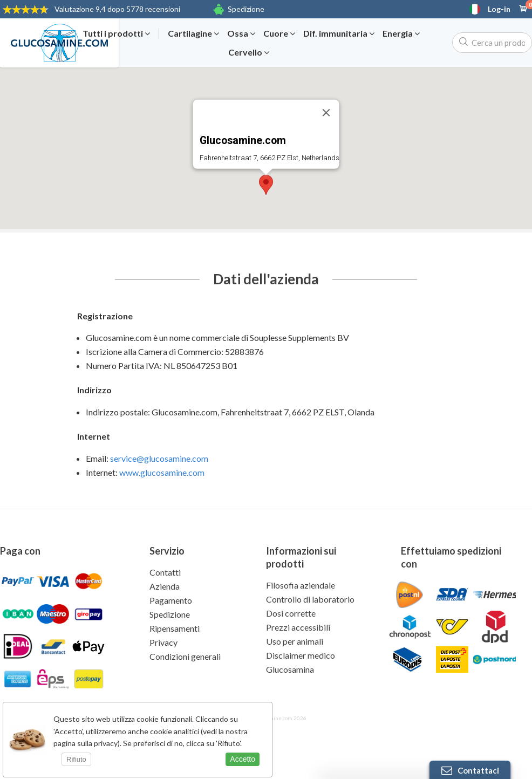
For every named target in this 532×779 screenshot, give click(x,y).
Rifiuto (76, 759)
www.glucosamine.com (162, 472)
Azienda (165, 586)
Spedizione (246, 9)
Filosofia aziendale (301, 585)
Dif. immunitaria (339, 33)
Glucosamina (290, 669)
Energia (401, 33)
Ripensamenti (175, 628)
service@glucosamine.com (159, 458)
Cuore (279, 33)
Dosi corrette (291, 613)
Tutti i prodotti (116, 33)
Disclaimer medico (301, 655)
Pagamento (171, 600)
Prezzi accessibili (298, 627)
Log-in (499, 9)
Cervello (249, 52)
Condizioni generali (185, 656)
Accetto (243, 759)
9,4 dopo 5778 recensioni (117, 9)
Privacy (163, 642)
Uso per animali (295, 641)
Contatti (165, 572)
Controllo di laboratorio (310, 599)
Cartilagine (193, 33)
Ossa (241, 33)
